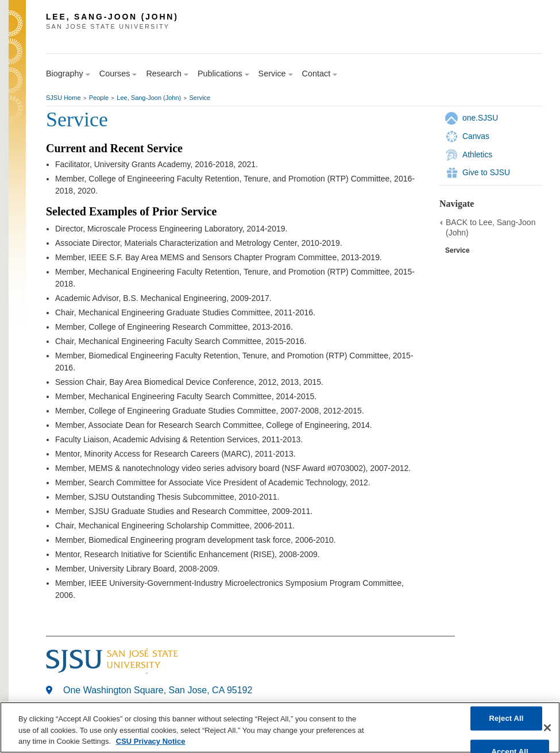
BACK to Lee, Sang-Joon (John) (491, 227)
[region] (280, 727)
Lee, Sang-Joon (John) (149, 98)
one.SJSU (480, 118)
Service (200, 98)
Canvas (476, 136)
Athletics (477, 155)
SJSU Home (63, 98)
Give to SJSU (486, 172)
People (99, 98)
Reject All (506, 718)
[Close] (547, 728)
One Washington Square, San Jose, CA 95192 (158, 690)
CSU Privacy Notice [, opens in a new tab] (151, 741)
